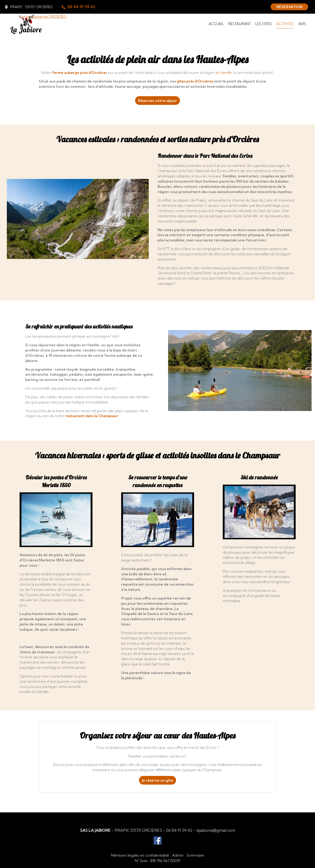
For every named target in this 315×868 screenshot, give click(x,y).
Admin (178, 855)
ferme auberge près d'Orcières (79, 72)
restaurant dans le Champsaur (92, 416)
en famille (224, 72)
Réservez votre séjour (157, 101)
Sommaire (195, 855)
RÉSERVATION (289, 7)
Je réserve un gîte (157, 780)
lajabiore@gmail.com (216, 830)
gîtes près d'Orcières (195, 81)
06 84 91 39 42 (179, 830)
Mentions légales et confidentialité (140, 855)
